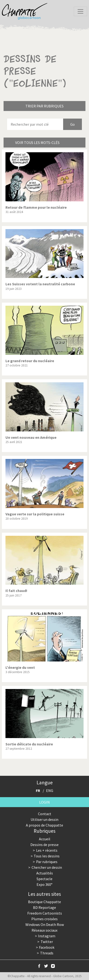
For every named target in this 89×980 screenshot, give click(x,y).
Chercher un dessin (47, 867)
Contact (45, 814)
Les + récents (47, 850)
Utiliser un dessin (44, 819)
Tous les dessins (47, 856)
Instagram (47, 936)
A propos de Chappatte (44, 825)
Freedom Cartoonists (45, 913)
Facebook (47, 947)
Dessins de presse (44, 845)
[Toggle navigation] (80, 11)
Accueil (45, 839)
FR (38, 790)
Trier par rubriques (44, 106)
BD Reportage (44, 907)
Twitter (47, 942)
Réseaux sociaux (44, 930)
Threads (47, 953)
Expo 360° (44, 884)
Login (44, 802)
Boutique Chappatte (44, 902)
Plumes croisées (44, 919)
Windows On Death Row (45, 925)
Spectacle (44, 879)
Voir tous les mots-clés (37, 143)
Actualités (45, 873)
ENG (50, 790)
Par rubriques (47, 862)
